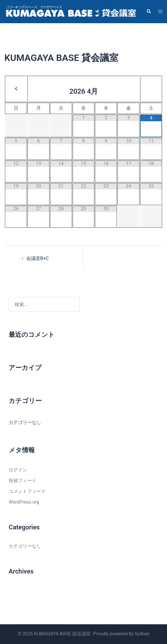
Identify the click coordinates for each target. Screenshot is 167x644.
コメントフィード (27, 491)
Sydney (142, 634)
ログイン (18, 470)
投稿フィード (23, 481)
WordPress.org (24, 502)
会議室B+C (37, 258)
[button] (148, 12)
